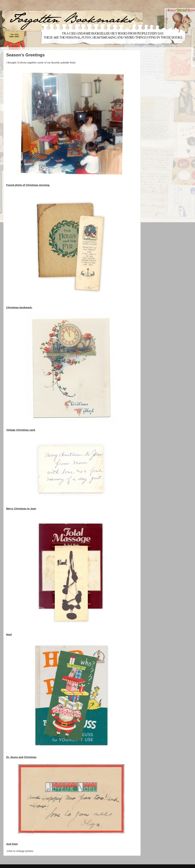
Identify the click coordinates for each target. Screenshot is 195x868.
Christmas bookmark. (19, 307)
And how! (12, 844)
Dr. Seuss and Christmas (21, 757)
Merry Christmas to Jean (21, 509)
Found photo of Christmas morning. (28, 185)
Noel (9, 635)
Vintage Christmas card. (21, 430)
